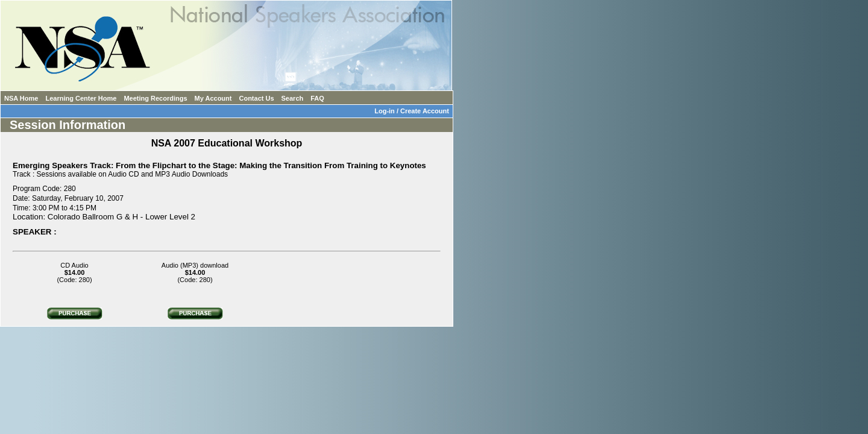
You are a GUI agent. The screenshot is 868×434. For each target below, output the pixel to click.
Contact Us (256, 98)
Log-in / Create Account (414, 111)
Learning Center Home (81, 98)
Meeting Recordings (155, 98)
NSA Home (21, 98)
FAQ (317, 98)
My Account (213, 98)
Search (293, 98)
